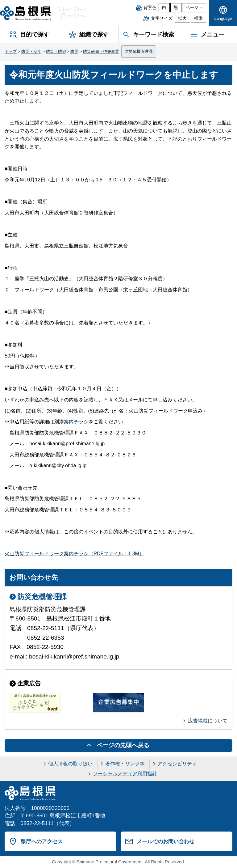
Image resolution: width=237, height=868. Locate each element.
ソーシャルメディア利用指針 (125, 774)
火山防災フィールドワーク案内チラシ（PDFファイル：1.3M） (74, 554)
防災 (74, 51)
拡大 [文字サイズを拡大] (182, 18)
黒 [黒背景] (176, 8)
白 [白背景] (164, 8)
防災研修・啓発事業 (101, 51)
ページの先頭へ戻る (123, 745)
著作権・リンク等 (125, 764)
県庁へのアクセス (42, 841)
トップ (11, 51)
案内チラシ (76, 422)
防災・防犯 (56, 51)
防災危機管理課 (139, 51)
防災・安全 (31, 51)
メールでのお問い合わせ (166, 841)
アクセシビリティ (177, 764)
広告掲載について (208, 721)
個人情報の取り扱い (70, 764)
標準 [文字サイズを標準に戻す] (198, 18)
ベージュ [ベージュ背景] (194, 8)
